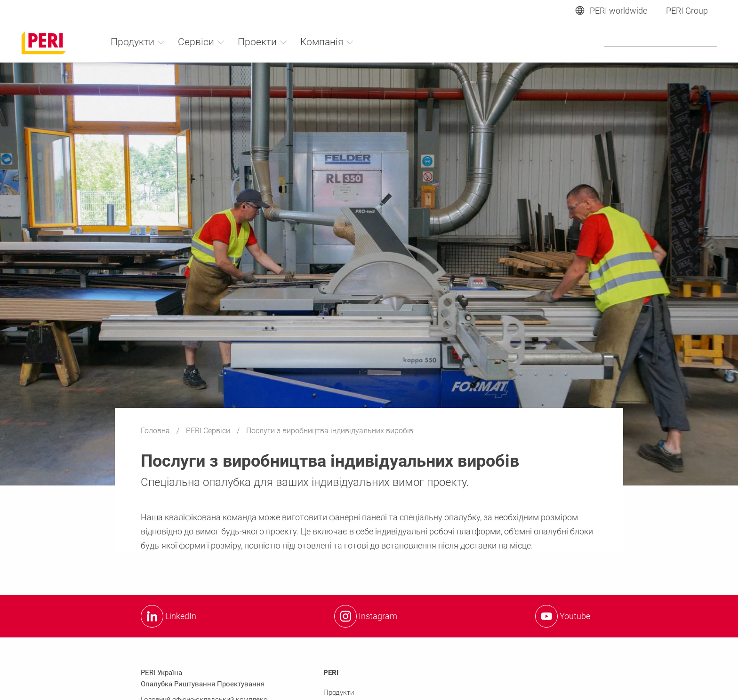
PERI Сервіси (209, 431)
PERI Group (687, 11)
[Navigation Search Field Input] (660, 41)
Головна (156, 431)
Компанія (327, 42)
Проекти (263, 42)
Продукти (138, 42)
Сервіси (201, 42)
